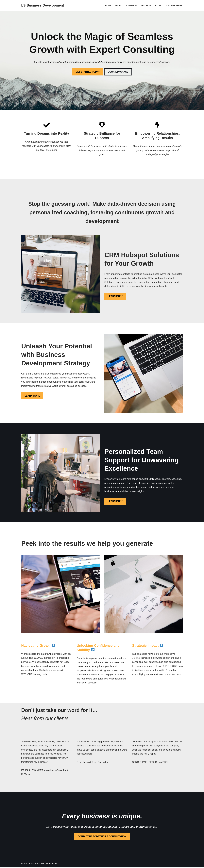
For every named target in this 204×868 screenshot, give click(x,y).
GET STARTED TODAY (88, 72)
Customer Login (173, 5)
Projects (146, 5)
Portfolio (131, 5)
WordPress (52, 864)
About (118, 5)
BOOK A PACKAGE (118, 72)
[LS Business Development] (43, 5)
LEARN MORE (115, 296)
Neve (24, 864)
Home (108, 5)
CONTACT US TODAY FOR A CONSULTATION (102, 837)
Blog (158, 5)
